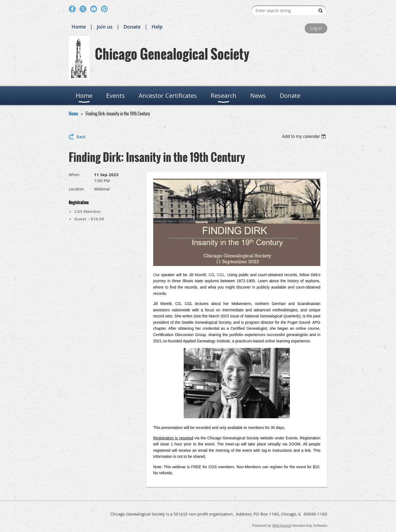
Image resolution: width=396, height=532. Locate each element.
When (74, 175)
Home (79, 27)
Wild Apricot (282, 526)
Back (81, 137)
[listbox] (305, 136)
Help (157, 27)
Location (76, 189)
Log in (316, 28)
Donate (132, 27)
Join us (105, 27)
